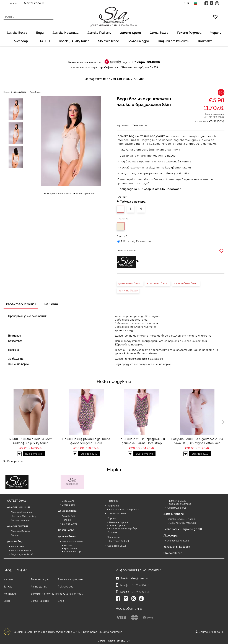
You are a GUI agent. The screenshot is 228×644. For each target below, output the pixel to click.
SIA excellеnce (108, 41)
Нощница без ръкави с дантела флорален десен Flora (86, 441)
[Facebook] (119, 599)
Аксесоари (22, 41)
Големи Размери (189, 33)
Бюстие (112, 532)
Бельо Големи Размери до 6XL (183, 529)
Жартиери (114, 537)
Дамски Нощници (66, 33)
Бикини (68, 545)
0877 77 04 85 (141, 592)
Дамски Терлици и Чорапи (182, 519)
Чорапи (216, 33)
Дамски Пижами (99, 33)
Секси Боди (68, 505)
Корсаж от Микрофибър (123, 528)
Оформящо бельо (177, 508)
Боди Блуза (68, 501)
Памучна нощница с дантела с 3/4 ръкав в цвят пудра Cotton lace (197, 441)
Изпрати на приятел (59, 193)
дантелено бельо (130, 283)
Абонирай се (15, 461)
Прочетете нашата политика (102, 632)
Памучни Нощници (21, 512)
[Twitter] (126, 599)
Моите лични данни (211, 632)
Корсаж (112, 518)
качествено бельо (186, 283)
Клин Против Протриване (124, 509)
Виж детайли (34, 454)
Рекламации (66, 586)
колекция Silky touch (74, 41)
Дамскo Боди (20, 92)
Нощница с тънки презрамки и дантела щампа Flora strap (142, 441)
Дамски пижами (17, 526)
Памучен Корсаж (119, 522)
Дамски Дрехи (130, 33)
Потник (66, 520)
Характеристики (21, 304)
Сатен (15, 535)
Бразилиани (70, 548)
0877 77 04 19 (36, 3)
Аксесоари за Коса (178, 540)
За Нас (8, 586)
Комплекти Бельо (117, 513)
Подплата (113, 505)
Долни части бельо (73, 541)
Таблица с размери (133, 201)
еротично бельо (158, 283)
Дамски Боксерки (73, 551)
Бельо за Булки (178, 501)
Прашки (114, 501)
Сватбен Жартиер (180, 504)
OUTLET (45, 41)
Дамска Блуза (70, 524)
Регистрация (40, 579)
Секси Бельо (159, 33)
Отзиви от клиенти (174, 41)
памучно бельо (128, 290)
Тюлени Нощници (21, 520)
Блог (61, 601)
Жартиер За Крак (119, 541)
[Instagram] (134, 599)
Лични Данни (39, 586)
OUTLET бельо (17, 501)
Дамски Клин (69, 516)
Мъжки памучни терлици (182, 523)
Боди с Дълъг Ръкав (22, 554)
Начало (7, 92)
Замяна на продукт (71, 579)
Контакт (10, 593)
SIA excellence (173, 553)
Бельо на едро (138, 41)
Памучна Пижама (21, 531)
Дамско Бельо (17, 33)
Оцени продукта (86, 193)
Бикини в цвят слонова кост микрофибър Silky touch (31, 441)
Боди (40, 33)
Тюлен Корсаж (117, 525)
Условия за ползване (44, 593)
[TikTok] (142, 599)
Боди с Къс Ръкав (21, 550)
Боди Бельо (36, 92)
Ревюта (51, 304)
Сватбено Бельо (117, 546)
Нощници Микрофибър (24, 516)
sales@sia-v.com (140, 578)
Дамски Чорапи (173, 514)
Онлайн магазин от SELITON (114, 641)
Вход (7, 601)
